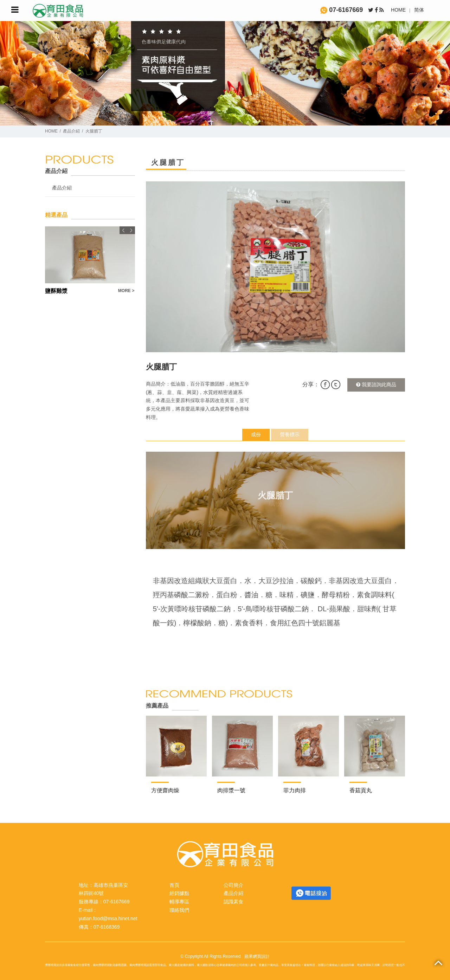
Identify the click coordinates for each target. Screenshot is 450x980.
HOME (398, 10)
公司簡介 (233, 885)
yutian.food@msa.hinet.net (108, 918)
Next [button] (131, 230)
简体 (419, 10)
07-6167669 (342, 10)
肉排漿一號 (231, 790)
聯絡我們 (179, 910)
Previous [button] (123, 230)
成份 (256, 434)
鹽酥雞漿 (56, 291)
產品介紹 (71, 131)
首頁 (174, 885)
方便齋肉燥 (165, 790)
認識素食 (233, 902)
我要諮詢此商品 (376, 385)
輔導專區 (179, 902)
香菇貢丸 (361, 790)
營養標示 (290, 434)
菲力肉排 (295, 790)
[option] (275, 267)
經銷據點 (179, 893)
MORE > (126, 291)
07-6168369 (107, 927)
